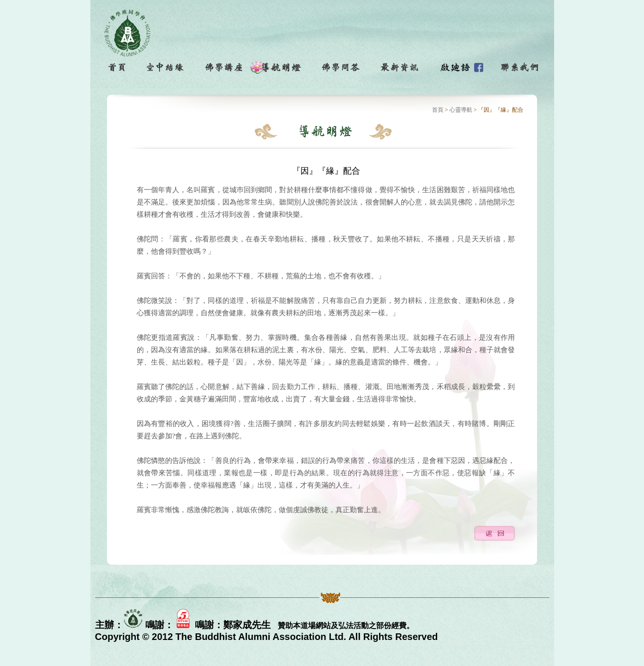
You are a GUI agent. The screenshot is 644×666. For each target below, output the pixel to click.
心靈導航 (461, 110)
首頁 (438, 110)
